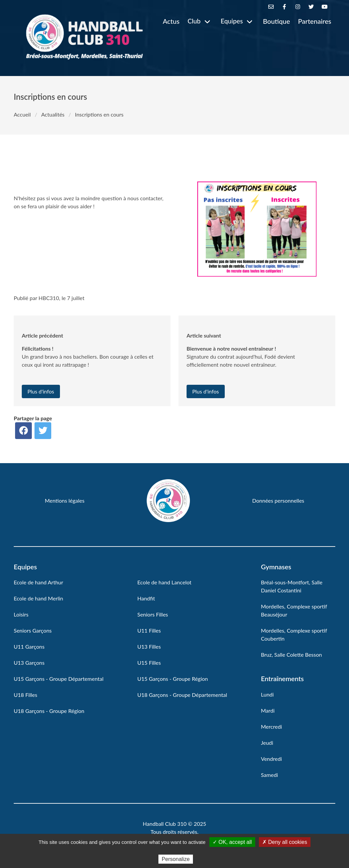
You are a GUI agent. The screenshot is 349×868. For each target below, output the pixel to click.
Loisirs (21, 614)
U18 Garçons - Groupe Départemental (182, 695)
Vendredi (271, 759)
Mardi (268, 710)
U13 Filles (149, 646)
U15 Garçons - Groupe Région (173, 679)
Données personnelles (278, 500)
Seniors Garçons (33, 630)
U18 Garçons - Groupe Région (49, 711)
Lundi (267, 694)
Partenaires (315, 21)
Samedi (269, 775)
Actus (171, 21)
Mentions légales (65, 500)
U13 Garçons (29, 663)
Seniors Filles (153, 614)
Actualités (53, 114)
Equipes (232, 21)
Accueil (22, 114)
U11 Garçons (29, 646)
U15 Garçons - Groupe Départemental (59, 679)
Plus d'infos (41, 391)
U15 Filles (149, 663)
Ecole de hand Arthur (39, 582)
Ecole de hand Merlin (39, 598)
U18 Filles (25, 695)
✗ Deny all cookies (285, 842)
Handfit (146, 598)
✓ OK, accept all (232, 842)
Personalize (176, 859)
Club (194, 21)
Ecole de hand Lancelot (164, 582)
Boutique (276, 21)
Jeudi (267, 743)
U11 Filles (149, 630)
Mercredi (271, 727)
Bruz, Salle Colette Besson (291, 655)
